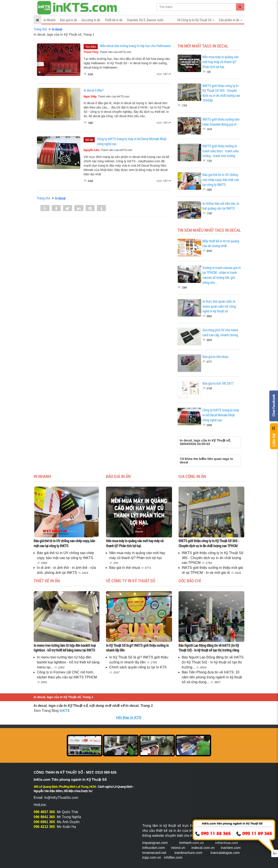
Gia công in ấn (91, 20)
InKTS (65, 711)
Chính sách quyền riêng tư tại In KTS (138, 667)
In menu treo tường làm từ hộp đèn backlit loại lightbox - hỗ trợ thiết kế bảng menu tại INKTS (65, 648)
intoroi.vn (178, 848)
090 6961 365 (44, 822)
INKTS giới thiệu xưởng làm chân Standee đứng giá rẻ (221, 122)
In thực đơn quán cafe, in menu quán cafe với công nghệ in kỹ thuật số (219, 306)
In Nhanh (50, 20)
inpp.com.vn (152, 857)
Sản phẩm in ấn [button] (230, 20)
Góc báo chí (190, 581)
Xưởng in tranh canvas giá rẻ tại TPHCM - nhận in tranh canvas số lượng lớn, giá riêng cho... (222, 275)
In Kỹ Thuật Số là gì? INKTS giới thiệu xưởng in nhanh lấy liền (137, 648)
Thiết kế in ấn (114, 20)
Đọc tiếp (164, 74)
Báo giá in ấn (69, 20)
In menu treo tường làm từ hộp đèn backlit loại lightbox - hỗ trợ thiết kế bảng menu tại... (68, 662)
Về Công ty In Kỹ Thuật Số (131, 581)
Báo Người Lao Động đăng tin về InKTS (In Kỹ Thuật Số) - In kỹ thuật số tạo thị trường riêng (209, 648)
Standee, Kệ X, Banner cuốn (145, 20)
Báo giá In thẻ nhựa (215, 357)
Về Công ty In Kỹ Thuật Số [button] (196, 20)
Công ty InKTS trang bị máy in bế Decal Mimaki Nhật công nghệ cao (221, 415)
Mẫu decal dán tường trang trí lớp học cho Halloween (135, 46)
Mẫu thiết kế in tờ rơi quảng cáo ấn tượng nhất (221, 243)
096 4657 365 (44, 812)
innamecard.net (154, 853)
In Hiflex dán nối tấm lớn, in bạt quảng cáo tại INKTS (221, 206)
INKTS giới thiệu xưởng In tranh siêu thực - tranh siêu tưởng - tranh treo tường (221, 151)
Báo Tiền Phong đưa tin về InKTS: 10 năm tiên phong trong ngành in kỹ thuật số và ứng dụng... (212, 677)
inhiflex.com (173, 857)
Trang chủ (40, 29)
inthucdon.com (154, 848)
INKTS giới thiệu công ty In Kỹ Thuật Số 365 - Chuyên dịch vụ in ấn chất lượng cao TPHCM (221, 93)
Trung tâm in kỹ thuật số (162, 826)
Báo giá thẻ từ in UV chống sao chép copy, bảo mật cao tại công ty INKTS (221, 180)
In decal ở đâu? (94, 90)
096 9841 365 (44, 817)
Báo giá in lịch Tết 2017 (218, 383)
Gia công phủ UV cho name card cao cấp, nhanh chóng (220, 332)
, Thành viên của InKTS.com (108, 52)
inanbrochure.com (188, 853)
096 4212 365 (44, 827)
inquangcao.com (155, 843)
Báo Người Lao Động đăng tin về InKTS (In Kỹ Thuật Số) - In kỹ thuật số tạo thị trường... (213, 662)
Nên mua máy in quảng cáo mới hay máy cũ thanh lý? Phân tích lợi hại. (220, 62)
